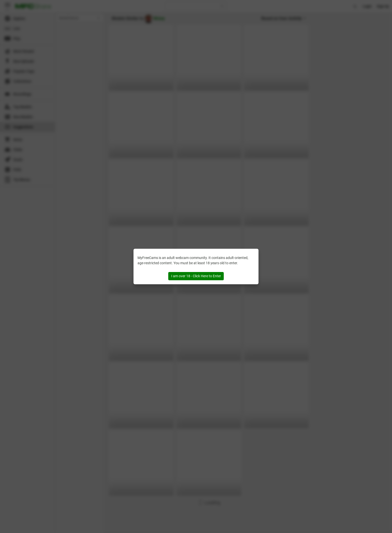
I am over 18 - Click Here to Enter (196, 276)
